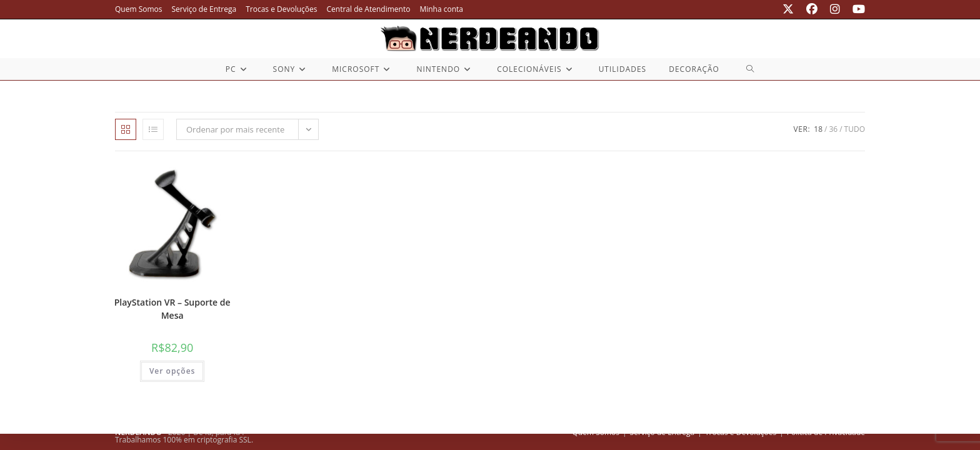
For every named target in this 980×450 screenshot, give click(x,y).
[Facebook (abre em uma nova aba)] (812, 9)
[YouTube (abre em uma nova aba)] (856, 9)
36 (833, 129)
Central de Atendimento (369, 9)
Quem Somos (139, 9)
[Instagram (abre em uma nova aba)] (835, 9)
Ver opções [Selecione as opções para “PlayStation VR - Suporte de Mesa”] (172, 371)
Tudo (855, 129)
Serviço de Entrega (204, 9)
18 (818, 129)
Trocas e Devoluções (281, 9)
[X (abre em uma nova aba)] (788, 9)
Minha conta (441, 9)
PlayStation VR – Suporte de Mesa (172, 309)
